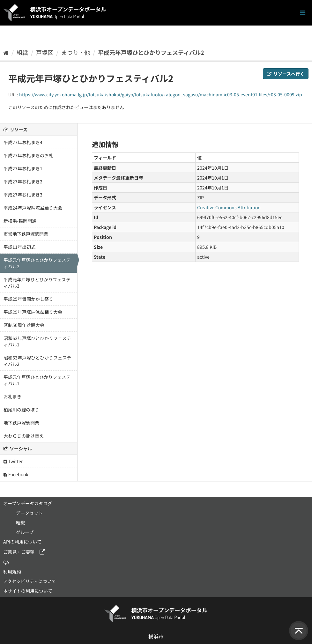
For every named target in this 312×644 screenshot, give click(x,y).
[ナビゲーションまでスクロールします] (303, 13)
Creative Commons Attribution (229, 207)
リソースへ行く (286, 74)
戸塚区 (45, 52)
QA (6, 562)
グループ (25, 532)
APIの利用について (22, 542)
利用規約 (12, 572)
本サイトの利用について (28, 591)
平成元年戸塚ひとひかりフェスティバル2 (151, 52)
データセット (29, 513)
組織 (22, 52)
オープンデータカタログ (28, 503)
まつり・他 (76, 52)
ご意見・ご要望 (19, 552)
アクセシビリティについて (30, 581)
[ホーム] (6, 52)
